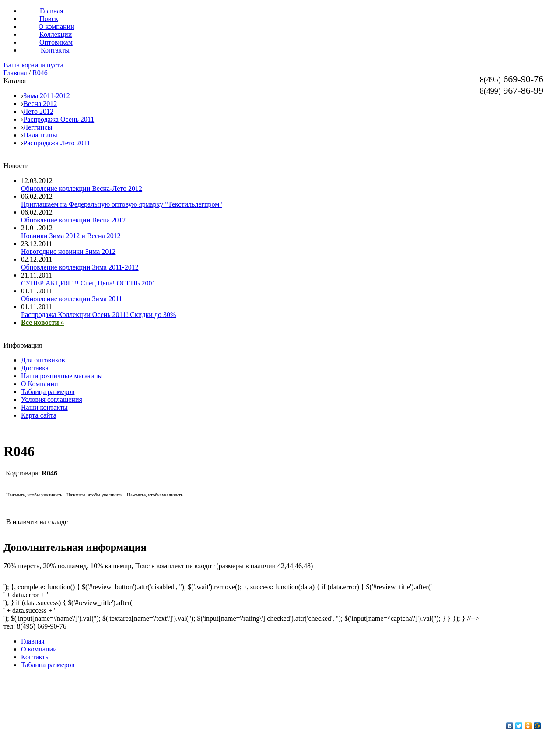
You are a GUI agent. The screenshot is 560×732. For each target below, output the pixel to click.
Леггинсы (38, 127)
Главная (15, 73)
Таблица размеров (48, 392)
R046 (40, 73)
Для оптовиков (43, 360)
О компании (39, 649)
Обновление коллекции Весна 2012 (73, 220)
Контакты (35, 657)
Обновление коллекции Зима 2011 (72, 299)
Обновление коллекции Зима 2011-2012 (80, 267)
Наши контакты (44, 407)
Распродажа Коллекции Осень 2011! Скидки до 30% (98, 315)
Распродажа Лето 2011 (57, 143)
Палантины (40, 135)
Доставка (35, 368)
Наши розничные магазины (62, 376)
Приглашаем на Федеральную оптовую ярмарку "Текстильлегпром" (122, 204)
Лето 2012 (38, 111)
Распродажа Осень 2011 (59, 119)
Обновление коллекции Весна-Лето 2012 (82, 188)
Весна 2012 (40, 104)
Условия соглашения (52, 399)
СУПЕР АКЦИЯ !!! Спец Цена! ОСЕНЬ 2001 (88, 283)
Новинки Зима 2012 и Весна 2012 (71, 236)
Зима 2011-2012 (46, 96)
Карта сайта (39, 415)
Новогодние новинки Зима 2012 (68, 252)
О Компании (40, 384)
